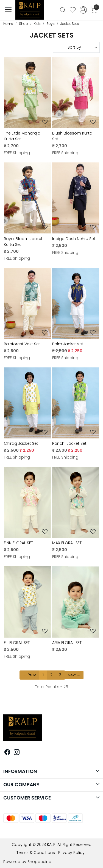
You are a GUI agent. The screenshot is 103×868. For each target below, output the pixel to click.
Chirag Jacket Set (21, 443)
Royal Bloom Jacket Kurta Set (23, 242)
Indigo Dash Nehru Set (74, 239)
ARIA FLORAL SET (67, 643)
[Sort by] (76, 47)
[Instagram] (17, 753)
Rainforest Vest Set (22, 344)
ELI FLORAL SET (17, 643)
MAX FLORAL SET (67, 543)
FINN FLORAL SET (18, 543)
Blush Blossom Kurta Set (72, 136)
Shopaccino (39, 862)
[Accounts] (83, 10)
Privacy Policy (71, 853)
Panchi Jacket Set (69, 443)
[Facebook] (7, 753)
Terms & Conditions (36, 853)
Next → (74, 675)
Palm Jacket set (68, 344)
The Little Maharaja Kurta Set (22, 136)
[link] (63, 10)
